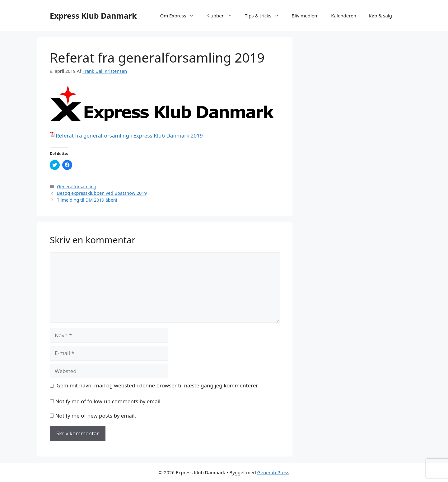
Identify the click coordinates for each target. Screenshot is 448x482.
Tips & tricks (265, 16)
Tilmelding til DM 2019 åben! (87, 200)
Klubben (222, 16)
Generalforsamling (77, 187)
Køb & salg (380, 16)
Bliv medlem (305, 16)
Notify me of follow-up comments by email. (108, 401)
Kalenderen (344, 16)
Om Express (180, 16)
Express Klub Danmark (93, 16)
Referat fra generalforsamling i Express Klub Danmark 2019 (129, 136)
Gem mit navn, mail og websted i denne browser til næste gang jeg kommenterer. (158, 385)
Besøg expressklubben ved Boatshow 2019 (102, 193)
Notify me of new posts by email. (96, 416)
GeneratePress (273, 472)
